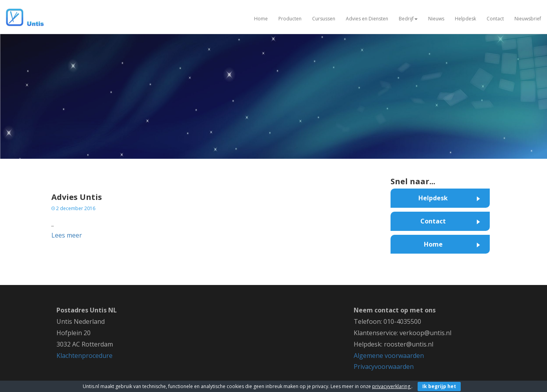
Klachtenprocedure (85, 356)
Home (261, 19)
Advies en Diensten (367, 19)
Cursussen (324, 19)
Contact (495, 19)
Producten (290, 19)
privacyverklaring (392, 386)
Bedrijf (408, 19)
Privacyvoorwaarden (384, 367)
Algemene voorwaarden (389, 356)
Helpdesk (465, 19)
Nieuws (436, 19)
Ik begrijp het (439, 386)
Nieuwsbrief (528, 19)
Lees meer (67, 235)
